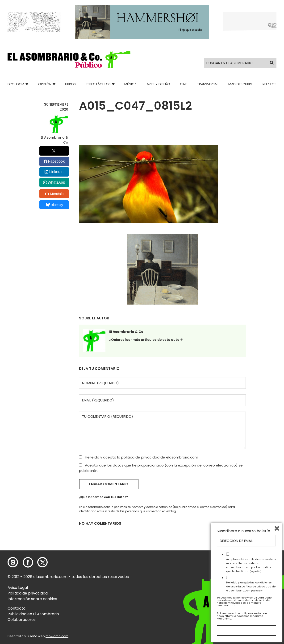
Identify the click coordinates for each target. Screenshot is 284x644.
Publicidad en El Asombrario (33, 614)
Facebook (56, 161)
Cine (184, 84)
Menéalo (54, 194)
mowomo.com (57, 636)
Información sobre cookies (32, 599)
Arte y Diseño (158, 84)
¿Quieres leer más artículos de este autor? (146, 340)
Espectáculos (98, 84)
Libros (70, 84)
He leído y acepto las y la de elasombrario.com (251, 586)
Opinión (45, 84)
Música (130, 84)
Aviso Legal (18, 588)
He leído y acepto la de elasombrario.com (139, 457)
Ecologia (16, 84)
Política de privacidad (28, 593)
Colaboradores (22, 620)
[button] (69, 59)
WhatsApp (56, 182)
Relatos (269, 84)
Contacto (17, 608)
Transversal (208, 84)
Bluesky (54, 205)
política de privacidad (141, 457)
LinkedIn (56, 172)
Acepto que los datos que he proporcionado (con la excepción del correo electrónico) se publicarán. (161, 468)
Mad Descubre (240, 84)
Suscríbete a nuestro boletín (243, 531)
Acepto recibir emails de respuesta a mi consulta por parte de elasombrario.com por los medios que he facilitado (251, 565)
